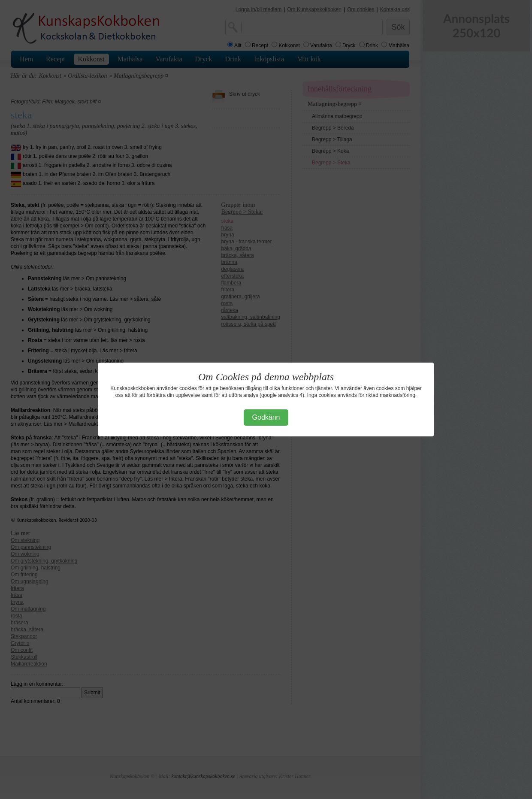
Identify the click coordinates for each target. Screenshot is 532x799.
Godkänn (266, 417)
